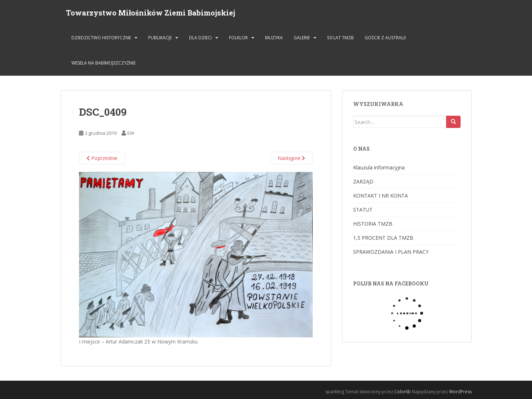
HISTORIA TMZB (373, 224)
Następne (291, 158)
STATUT (363, 210)
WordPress (460, 392)
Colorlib (403, 392)
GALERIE (302, 38)
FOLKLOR (238, 38)
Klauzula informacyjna (379, 167)
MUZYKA (274, 38)
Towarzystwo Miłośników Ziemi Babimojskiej (151, 13)
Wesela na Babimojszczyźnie (104, 63)
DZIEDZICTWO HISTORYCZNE (101, 38)
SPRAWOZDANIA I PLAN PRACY (391, 252)
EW (131, 133)
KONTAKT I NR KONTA (381, 196)
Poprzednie (102, 158)
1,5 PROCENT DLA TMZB (383, 238)
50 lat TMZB (340, 38)
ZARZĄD (363, 181)
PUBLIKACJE (160, 38)
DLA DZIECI (200, 38)
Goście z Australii (385, 38)
